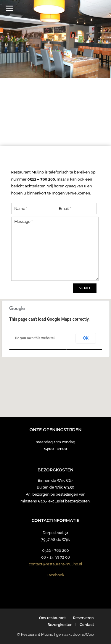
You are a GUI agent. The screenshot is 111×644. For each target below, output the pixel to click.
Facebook (56, 575)
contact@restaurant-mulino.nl (55, 564)
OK (86, 338)
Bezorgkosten (60, 625)
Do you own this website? (35, 338)
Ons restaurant (53, 618)
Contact (87, 625)
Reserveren (83, 618)
